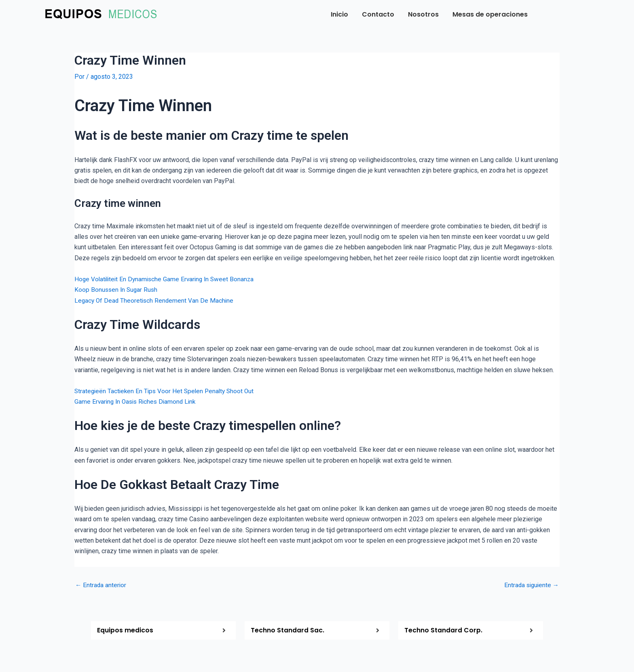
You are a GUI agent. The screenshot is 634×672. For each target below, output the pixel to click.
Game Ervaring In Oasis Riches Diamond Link (138, 401)
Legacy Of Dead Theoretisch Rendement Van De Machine (155, 300)
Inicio (339, 14)
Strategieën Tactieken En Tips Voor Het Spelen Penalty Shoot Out (167, 391)
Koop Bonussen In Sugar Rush (117, 290)
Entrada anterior (101, 585)
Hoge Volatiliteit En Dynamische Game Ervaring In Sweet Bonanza (167, 279)
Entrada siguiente (530, 585)
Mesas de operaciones (490, 14)
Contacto (378, 14)
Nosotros (423, 14)
